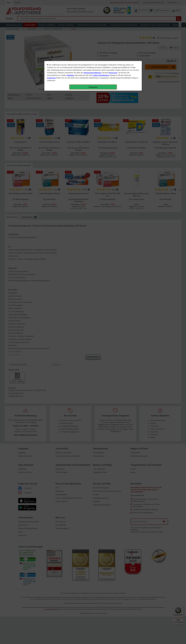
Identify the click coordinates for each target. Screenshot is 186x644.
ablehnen (71, 56)
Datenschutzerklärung (92, 53)
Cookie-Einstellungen (101, 56)
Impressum (113, 53)
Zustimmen (51, 59)
